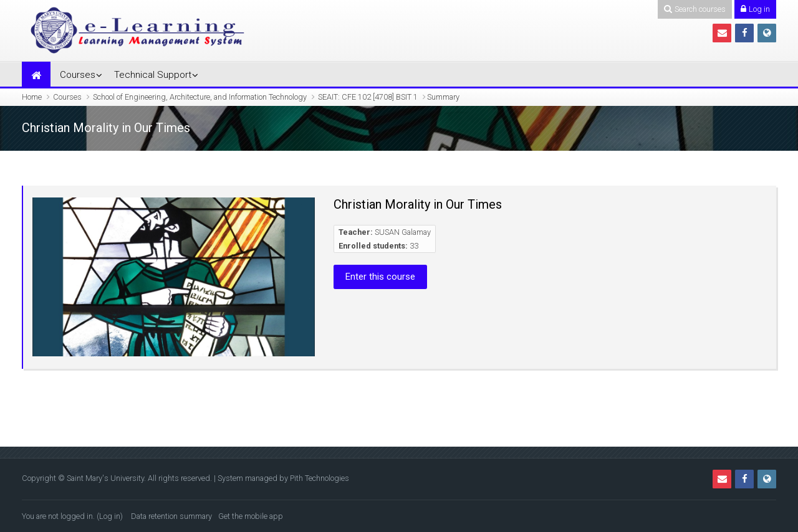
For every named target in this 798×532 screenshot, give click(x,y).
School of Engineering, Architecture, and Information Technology (200, 97)
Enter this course (380, 277)
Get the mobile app (251, 516)
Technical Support (153, 75)
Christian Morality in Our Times (418, 204)
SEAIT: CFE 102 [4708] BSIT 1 (368, 97)
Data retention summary (171, 516)
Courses (78, 75)
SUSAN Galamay (403, 232)
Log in (110, 516)
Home (32, 97)
